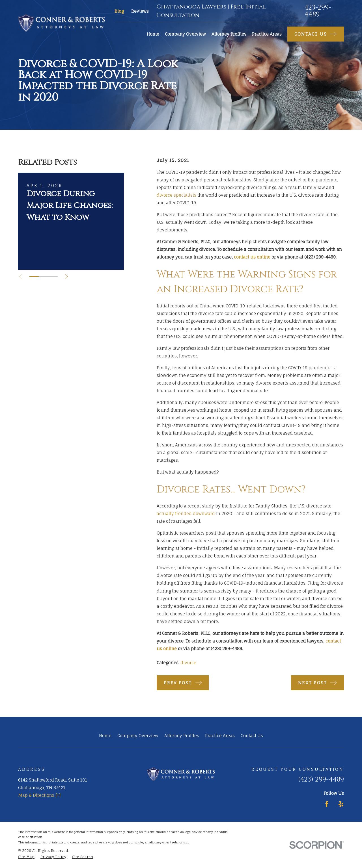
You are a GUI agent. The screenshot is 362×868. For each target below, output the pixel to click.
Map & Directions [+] (39, 795)
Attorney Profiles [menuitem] (229, 34)
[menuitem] (26, 857)
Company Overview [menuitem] (185, 34)
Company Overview (138, 736)
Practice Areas (220, 736)
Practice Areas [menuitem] (267, 34)
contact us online (252, 257)
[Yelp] (341, 804)
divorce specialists (176, 195)
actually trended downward (186, 514)
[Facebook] (327, 804)
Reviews (140, 11)
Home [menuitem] (153, 34)
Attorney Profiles (182, 736)
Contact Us (252, 736)
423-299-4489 (318, 11)
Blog (119, 11)
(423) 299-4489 (321, 780)
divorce (188, 663)
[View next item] (67, 277)
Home (105, 736)
